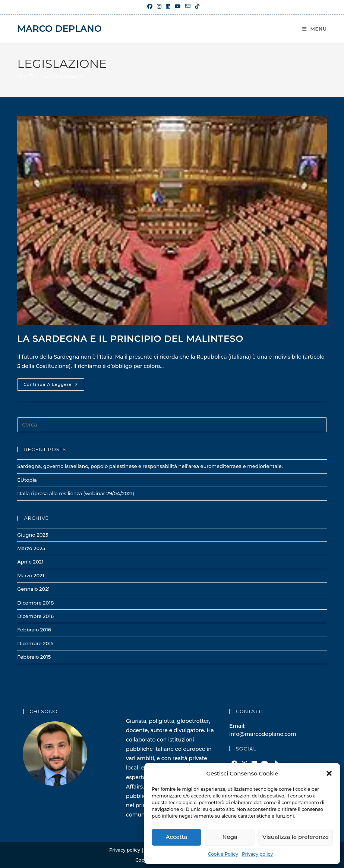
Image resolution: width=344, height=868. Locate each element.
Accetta (177, 837)
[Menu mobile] (315, 29)
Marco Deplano (59, 29)
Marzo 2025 (31, 548)
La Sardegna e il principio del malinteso (130, 339)
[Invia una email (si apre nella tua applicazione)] (188, 6)
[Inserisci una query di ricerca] (172, 425)
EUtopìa (27, 480)
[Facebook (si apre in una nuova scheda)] (150, 6)
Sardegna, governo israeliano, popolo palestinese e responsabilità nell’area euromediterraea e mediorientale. (150, 466)
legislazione (70, 76)
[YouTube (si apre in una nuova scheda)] (178, 6)
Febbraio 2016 (34, 630)
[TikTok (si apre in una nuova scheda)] (196, 6)
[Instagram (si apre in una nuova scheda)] (159, 6)
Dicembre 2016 (35, 616)
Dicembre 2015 (35, 643)
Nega (230, 837)
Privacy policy (257, 854)
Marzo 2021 (31, 575)
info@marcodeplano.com (263, 734)
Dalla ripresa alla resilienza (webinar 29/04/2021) (76, 493)
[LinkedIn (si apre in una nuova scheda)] (168, 6)
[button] (329, 773)
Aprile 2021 (30, 562)
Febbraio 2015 (34, 657)
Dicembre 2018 (35, 603)
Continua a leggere (54, 386)
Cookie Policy (223, 854)
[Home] (20, 76)
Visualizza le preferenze (296, 837)
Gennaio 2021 (33, 589)
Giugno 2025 (33, 535)
